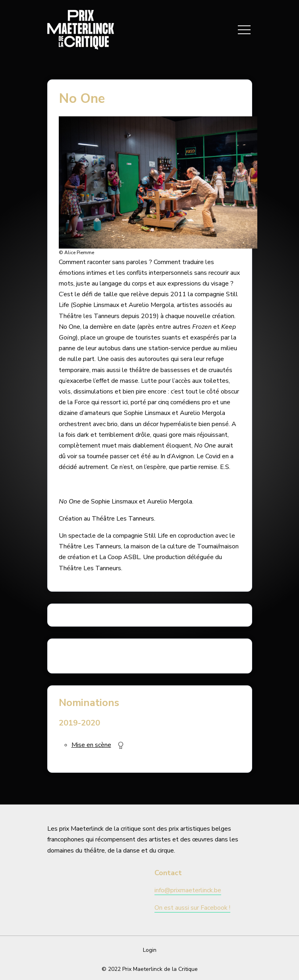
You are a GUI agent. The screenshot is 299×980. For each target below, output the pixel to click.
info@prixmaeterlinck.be (188, 890)
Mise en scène (91, 745)
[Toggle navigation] (244, 30)
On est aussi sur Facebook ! (192, 908)
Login (150, 950)
